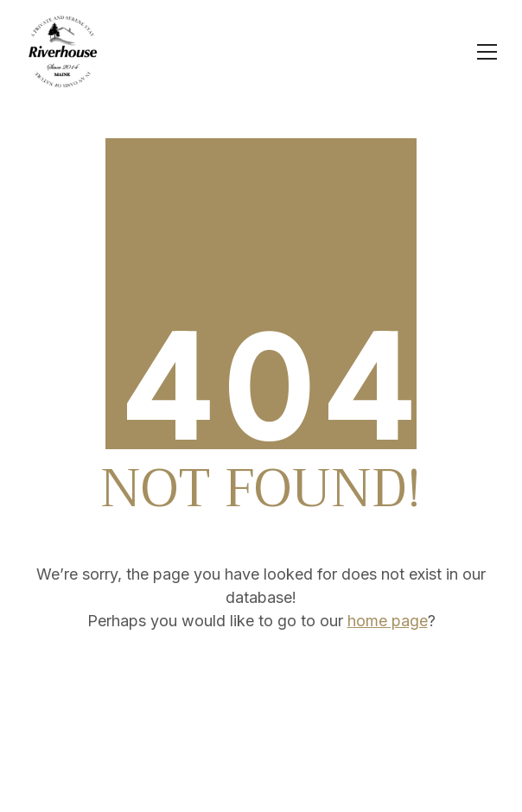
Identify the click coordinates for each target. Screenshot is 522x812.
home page (388, 621)
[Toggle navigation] (487, 52)
